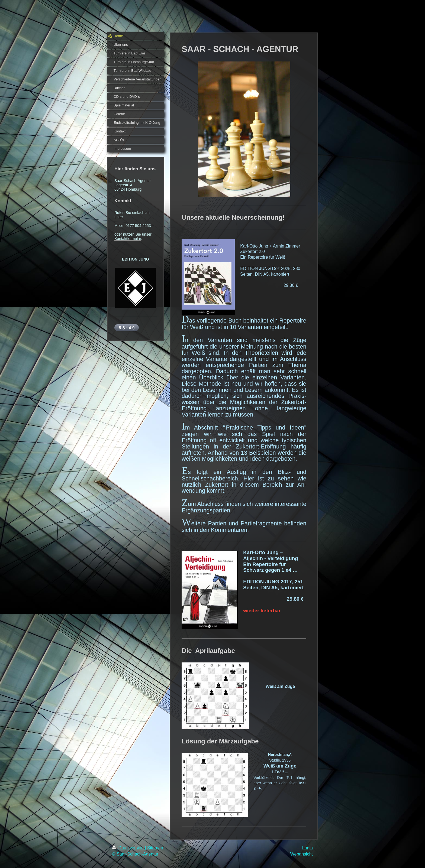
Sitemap (155, 848)
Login (308, 848)
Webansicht (302, 854)
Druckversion (128, 848)
